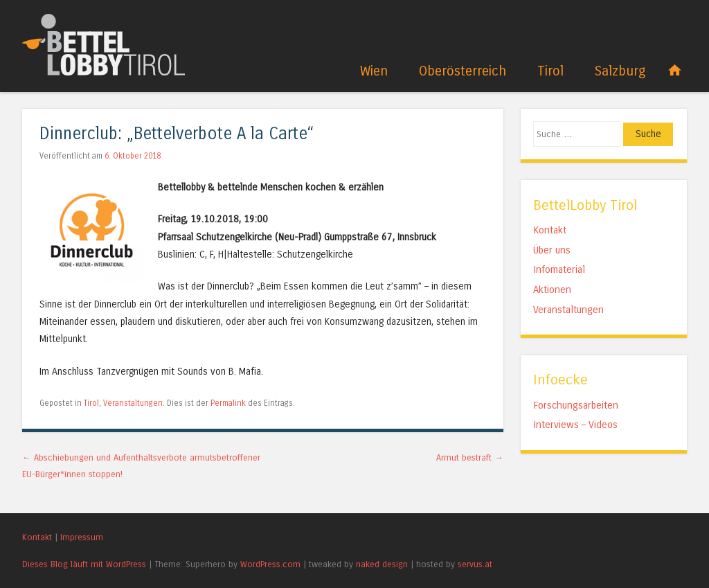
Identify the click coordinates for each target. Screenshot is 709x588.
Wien (374, 71)
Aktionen (552, 289)
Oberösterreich (463, 71)
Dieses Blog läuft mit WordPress (84, 564)
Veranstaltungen (133, 403)
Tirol (550, 71)
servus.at (475, 564)
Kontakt (550, 230)
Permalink (228, 403)
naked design (382, 564)
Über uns (552, 250)
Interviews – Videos (575, 425)
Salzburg (620, 71)
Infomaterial (559, 269)
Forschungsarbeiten (576, 405)
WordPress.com (270, 564)
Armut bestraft (470, 457)
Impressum (82, 537)
